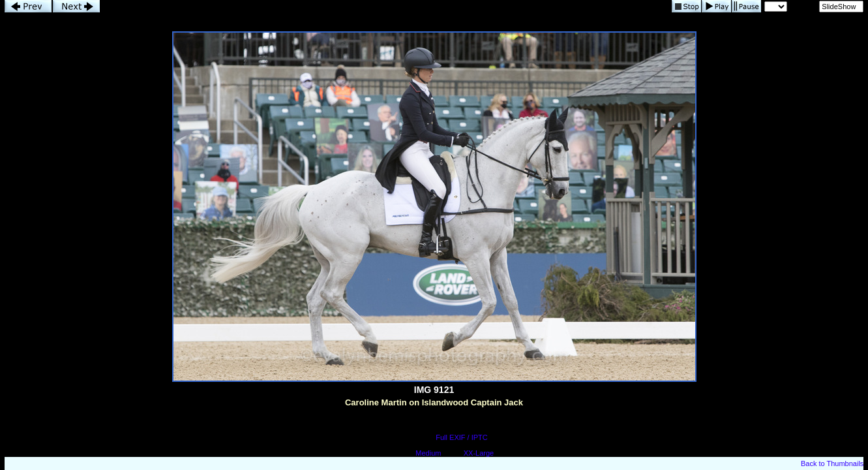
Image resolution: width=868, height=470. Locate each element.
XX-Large (479, 453)
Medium (428, 453)
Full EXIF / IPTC (461, 437)
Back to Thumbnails (832, 463)
